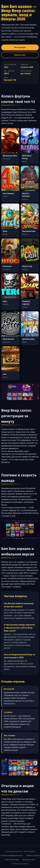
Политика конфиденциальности (12, 855)
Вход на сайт (20, 55)
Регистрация (20, 47)
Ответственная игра (12, 860)
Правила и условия (33, 855)
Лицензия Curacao (29, 860)
